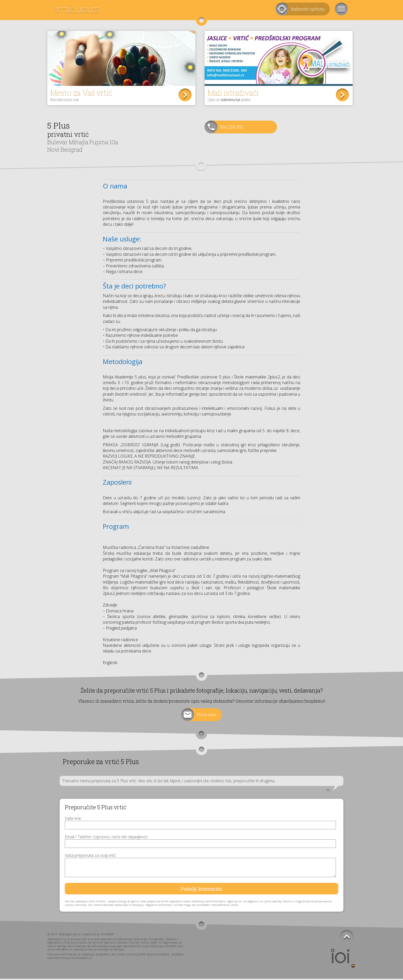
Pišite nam (207, 716)
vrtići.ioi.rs (77, 9)
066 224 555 (231, 128)
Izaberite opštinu (308, 9)
